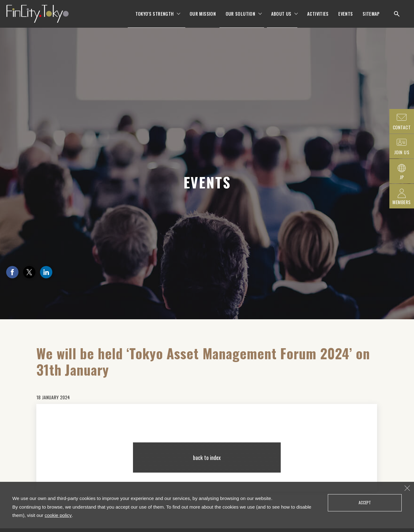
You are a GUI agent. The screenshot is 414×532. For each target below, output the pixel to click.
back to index (207, 457)
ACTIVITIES (318, 18)
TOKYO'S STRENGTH (155, 18)
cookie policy (58, 515)
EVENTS (346, 18)
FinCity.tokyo (44, 18)
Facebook (12, 272)
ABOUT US (281, 18)
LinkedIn (46, 272)
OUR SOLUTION (240, 18)
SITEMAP (371, 18)
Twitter (29, 272)
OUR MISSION (203, 18)
